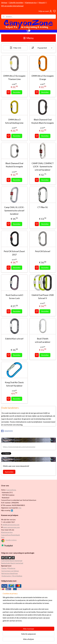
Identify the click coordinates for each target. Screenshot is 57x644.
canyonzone (7, 431)
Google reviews (11, 540)
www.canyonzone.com (11, 527)
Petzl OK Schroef (43, 251)
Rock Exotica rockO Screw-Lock (14, 297)
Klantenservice (31, 2)
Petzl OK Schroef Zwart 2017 (14, 253)
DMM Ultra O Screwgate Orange (43, 77)
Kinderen (12, 568)
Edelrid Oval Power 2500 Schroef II (43, 297)
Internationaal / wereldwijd (11, 609)
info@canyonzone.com (11, 525)
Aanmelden (9, 472)
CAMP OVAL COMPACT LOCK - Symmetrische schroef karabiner (43, 166)
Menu (28, 38)
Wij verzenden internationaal (12, 6)
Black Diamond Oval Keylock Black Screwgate (43, 121)
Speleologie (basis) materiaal (12, 563)
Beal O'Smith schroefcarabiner (43, 340)
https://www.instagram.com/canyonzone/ (19, 447)
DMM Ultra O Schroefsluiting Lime (14, 121)
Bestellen (17, 92)
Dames (4, 568)
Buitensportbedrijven (10, 573)
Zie (20, 508)
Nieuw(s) (42, 2)
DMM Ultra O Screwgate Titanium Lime (14, 77)
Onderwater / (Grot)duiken (12, 576)
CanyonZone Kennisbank (10, 535)
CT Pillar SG (43, 207)
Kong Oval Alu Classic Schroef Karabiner (14, 384)
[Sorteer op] (42, 48)
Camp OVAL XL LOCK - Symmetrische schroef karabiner (14, 211)
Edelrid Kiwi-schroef (14, 339)
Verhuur (4, 2)
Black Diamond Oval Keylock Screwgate (14, 165)
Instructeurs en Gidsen (10, 571)
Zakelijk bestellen (16, 2)
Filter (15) (15, 48)
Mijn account (45, 11)
